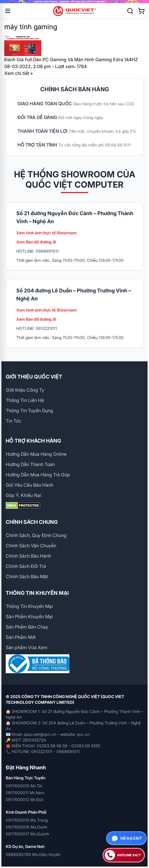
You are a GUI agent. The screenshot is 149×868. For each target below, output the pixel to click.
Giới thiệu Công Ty (25, 390)
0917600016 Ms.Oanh (26, 827)
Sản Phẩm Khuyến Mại (29, 617)
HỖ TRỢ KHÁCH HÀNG (33, 441)
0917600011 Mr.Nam (25, 793)
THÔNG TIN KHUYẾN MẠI (37, 593)
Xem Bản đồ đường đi (36, 242)
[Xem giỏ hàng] (141, 11)
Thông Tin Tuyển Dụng (29, 411)
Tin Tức (14, 421)
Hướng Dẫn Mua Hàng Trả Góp (38, 475)
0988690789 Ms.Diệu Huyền (33, 854)
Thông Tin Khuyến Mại (29, 606)
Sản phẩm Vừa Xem (27, 647)
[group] (74, 2)
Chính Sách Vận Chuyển (31, 546)
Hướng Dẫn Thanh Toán (30, 464)
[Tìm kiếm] (130, 11)
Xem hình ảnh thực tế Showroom (47, 233)
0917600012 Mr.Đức (25, 799)
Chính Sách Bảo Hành (28, 556)
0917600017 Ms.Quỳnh (27, 834)
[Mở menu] (8, 11)
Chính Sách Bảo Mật (27, 576)
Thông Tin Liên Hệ (25, 400)
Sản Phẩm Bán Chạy (27, 627)
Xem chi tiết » (19, 73)
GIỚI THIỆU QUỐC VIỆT (34, 377)
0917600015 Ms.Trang (27, 820)
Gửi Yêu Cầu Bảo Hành (30, 485)
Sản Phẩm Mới (21, 637)
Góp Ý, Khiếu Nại (23, 495)
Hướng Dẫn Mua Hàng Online (36, 454)
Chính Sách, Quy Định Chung (36, 535)
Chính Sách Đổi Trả (26, 566)
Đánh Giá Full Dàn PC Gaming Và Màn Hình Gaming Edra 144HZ (71, 60)
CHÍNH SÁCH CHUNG (32, 522)
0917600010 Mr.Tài (24, 786)
